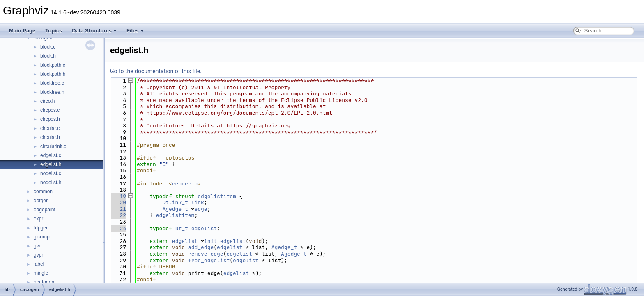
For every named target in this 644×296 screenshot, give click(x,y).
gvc (38, 246)
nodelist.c (51, 173)
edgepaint (45, 210)
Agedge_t (175, 209)
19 (118, 196)
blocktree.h (52, 92)
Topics (54, 31)
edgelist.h (51, 164)
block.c (48, 47)
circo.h (47, 101)
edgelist (204, 228)
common (43, 192)
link (198, 202)
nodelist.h (51, 183)
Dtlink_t (175, 202)
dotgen (41, 201)
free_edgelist (209, 260)
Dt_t (182, 228)
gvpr (38, 255)
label (39, 264)
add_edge (201, 247)
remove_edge (206, 254)
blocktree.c (52, 83)
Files (135, 31)
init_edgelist (225, 241)
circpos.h (50, 119)
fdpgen (41, 228)
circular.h (50, 137)
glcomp (42, 237)
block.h (48, 56)
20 (118, 202)
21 (118, 209)
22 (118, 215)
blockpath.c (53, 65)
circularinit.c (53, 146)
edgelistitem (217, 196)
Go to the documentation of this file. (156, 71)
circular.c (50, 128)
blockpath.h (53, 74)
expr (38, 219)
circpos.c (50, 110)
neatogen (44, 282)
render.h (185, 184)
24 (118, 228)
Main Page (22, 31)
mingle (41, 273)
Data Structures (94, 31)
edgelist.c (51, 155)
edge (201, 209)
